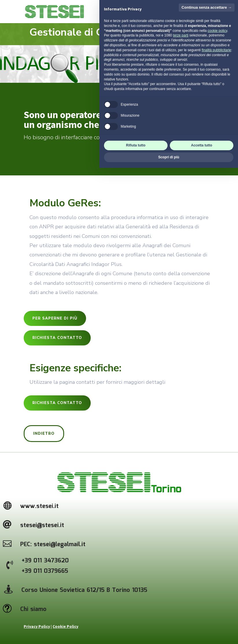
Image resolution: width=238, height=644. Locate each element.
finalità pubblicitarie (216, 526)
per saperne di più (55, 318)
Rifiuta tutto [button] (136, 621)
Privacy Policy (37, 626)
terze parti (181, 512)
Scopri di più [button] (169, 633)
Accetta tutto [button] (201, 621)
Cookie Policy (65, 626)
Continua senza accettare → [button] (207, 484)
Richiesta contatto (57, 338)
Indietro (44, 434)
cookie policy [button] (217, 507)
